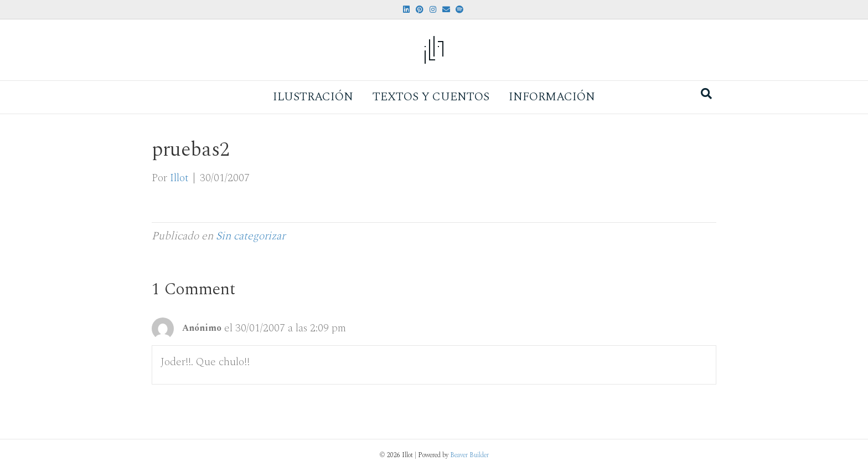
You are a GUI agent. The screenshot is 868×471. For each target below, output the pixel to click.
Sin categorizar (250, 236)
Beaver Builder (469, 455)
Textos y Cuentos (431, 97)
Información (552, 97)
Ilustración (313, 97)
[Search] (706, 94)
